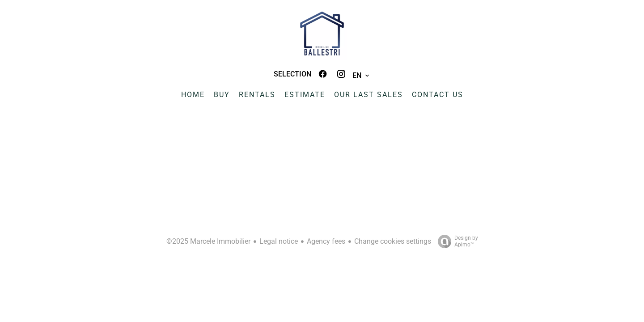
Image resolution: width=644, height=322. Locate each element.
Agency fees (326, 241)
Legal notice (279, 241)
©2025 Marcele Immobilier (208, 241)
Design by (456, 241)
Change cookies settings (393, 241)
